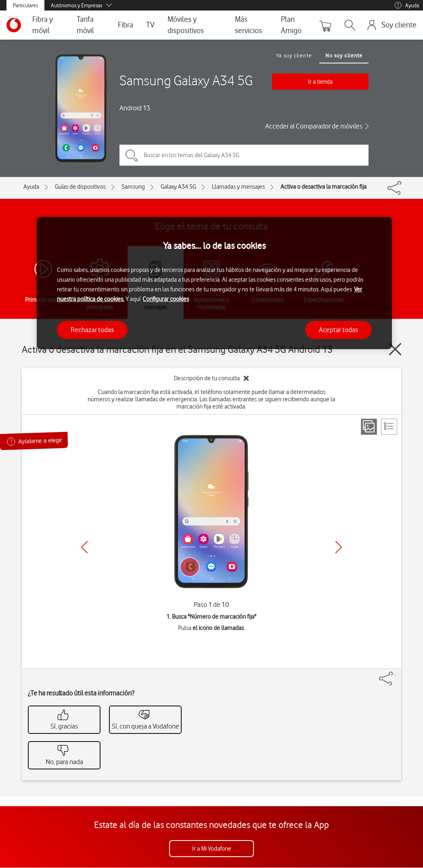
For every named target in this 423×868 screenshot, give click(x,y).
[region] (214, 283)
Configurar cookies (166, 299)
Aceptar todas (338, 330)
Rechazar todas (92, 330)
